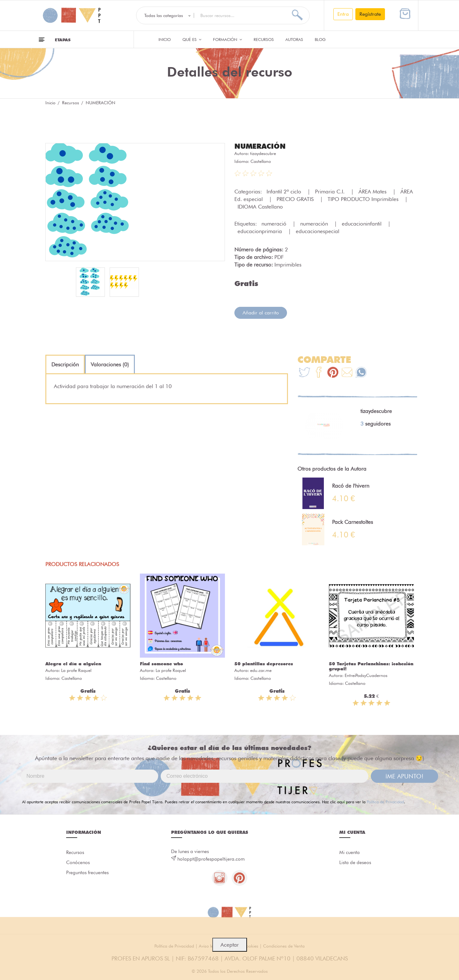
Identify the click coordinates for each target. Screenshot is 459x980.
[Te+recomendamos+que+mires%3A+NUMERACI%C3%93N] (319, 373)
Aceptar (230, 945)
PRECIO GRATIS (296, 199)
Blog (320, 39)
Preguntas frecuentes (87, 873)
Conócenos (78, 863)
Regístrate (370, 14)
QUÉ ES (192, 39)
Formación (227, 39)
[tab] (65, 364)
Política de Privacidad (385, 802)
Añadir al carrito (261, 313)
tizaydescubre (263, 153)
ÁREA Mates (373, 192)
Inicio (165, 39)
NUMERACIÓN (260, 146)
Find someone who (161, 664)
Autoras (294, 39)
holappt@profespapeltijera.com (211, 859)
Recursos (264, 39)
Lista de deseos (355, 863)
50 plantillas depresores (264, 664)
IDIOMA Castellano (260, 207)
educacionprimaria (261, 231)
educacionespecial (318, 231)
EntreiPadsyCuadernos (366, 675)
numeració (275, 224)
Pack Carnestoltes (353, 522)
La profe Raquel (76, 670)
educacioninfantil (362, 224)
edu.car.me (261, 670)
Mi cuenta (350, 852)
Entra (343, 14)
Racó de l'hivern (351, 486)
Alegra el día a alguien (73, 664)
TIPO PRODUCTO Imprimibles (364, 199)
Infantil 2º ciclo (285, 192)
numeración (315, 224)
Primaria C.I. (331, 192)
